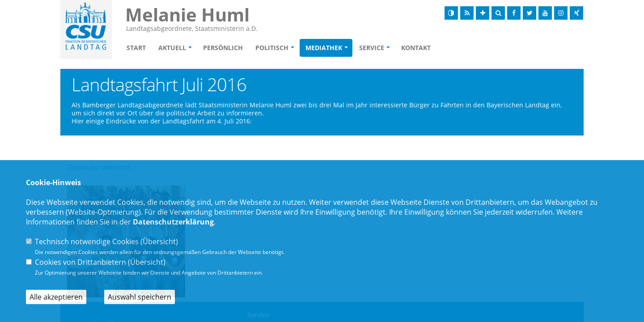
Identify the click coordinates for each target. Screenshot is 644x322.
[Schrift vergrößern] (483, 13)
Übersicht (159, 241)
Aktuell (172, 48)
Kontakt (416, 48)
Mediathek (324, 48)
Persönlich (223, 48)
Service (372, 48)
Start (136, 48)
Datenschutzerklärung (173, 222)
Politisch (272, 48)
